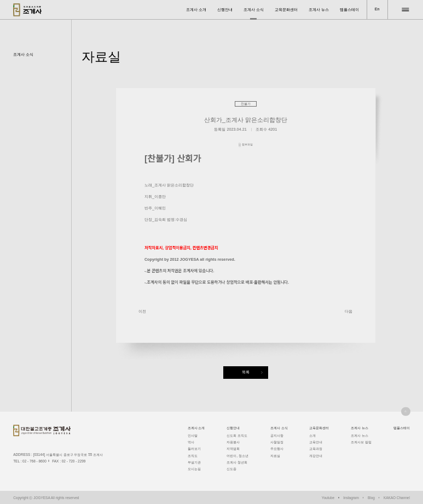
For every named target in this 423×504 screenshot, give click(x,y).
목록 (246, 372)
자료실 (275, 456)
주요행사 (277, 449)
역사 (191, 442)
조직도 (193, 456)
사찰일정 (277, 442)
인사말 (193, 435)
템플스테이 (349, 10)
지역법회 (233, 449)
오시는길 (194, 469)
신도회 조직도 (237, 435)
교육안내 (316, 442)
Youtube (328, 498)
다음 (349, 311)
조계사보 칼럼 (361, 442)
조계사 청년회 (237, 462)
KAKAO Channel (397, 498)
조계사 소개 (196, 10)
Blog (371, 498)
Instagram (351, 498)
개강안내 (316, 456)
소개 (312, 435)
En (377, 9)
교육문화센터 (286, 10)
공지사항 (277, 435)
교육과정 (316, 449)
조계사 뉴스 (319, 10)
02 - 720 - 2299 (74, 461)
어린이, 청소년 (237, 456)
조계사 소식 (254, 10)
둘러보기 (194, 449)
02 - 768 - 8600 (34, 461)
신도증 (231, 469)
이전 (142, 311)
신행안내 (225, 10)
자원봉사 (233, 442)
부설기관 (194, 462)
